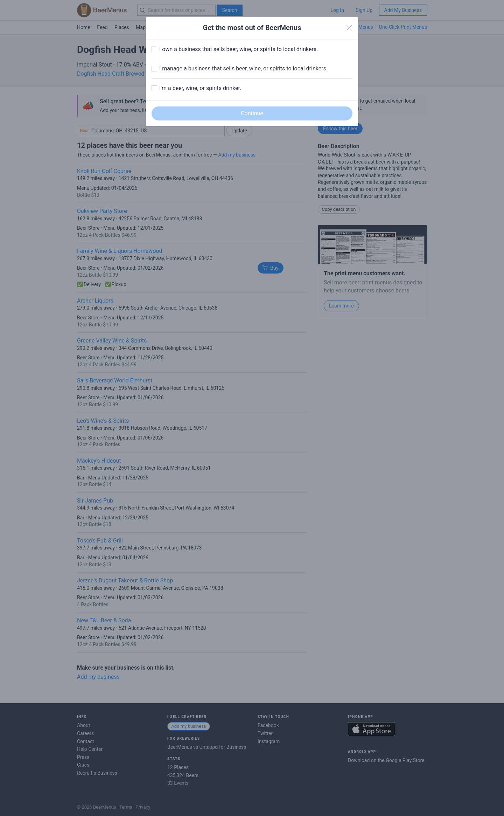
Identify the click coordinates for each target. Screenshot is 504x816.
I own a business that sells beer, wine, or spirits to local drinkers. (239, 49)
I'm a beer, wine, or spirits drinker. (200, 88)
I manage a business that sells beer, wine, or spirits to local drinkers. (243, 68)
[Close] (349, 28)
